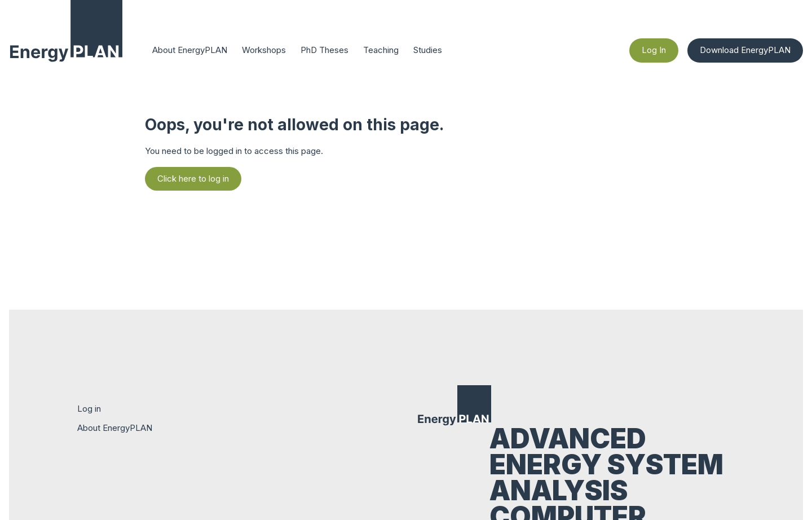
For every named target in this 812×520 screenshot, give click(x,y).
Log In (654, 50)
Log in (89, 409)
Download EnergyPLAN (745, 50)
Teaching (381, 50)
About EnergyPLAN (190, 50)
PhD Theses (325, 50)
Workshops (264, 50)
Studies (428, 50)
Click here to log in (193, 179)
